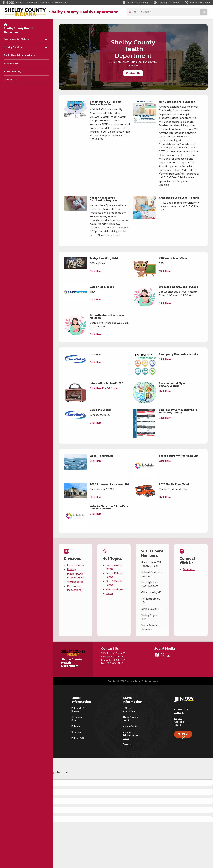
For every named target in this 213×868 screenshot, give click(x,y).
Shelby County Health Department (79, 12)
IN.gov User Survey (77, 709)
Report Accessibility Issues (181, 721)
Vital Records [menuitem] (11, 63)
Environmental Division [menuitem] (17, 38)
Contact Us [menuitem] (10, 79)
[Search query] (185, 12)
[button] (136, 3)
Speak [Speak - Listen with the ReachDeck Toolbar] (183, 735)
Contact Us (133, 73)
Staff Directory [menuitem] (13, 71)
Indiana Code (130, 726)
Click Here (96, 271)
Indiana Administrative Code (131, 735)
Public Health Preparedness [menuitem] (19, 55)
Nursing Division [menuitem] (14, 46)
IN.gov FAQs (78, 737)
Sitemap (76, 732)
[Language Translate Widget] (167, 3)
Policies (76, 726)
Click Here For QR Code (104, 388)
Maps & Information (129, 709)
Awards (127, 744)
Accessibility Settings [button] (181, 711)
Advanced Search (77, 718)
